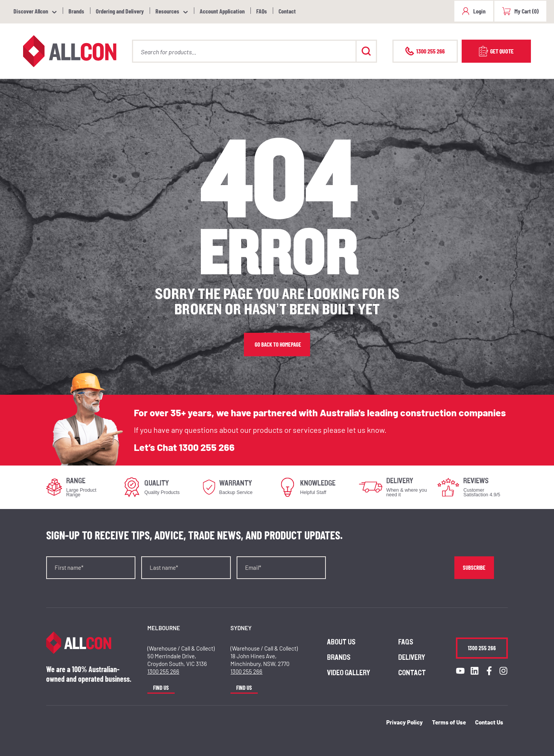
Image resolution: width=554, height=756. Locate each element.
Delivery (412, 658)
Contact (287, 11)
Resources (167, 11)
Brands (76, 11)
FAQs (262, 11)
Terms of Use (449, 722)
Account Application (222, 11)
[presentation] (390, 571)
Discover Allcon (31, 11)
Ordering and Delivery (120, 11)
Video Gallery (349, 673)
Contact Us (489, 722)
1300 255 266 (207, 447)
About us (341, 642)
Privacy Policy (405, 722)
